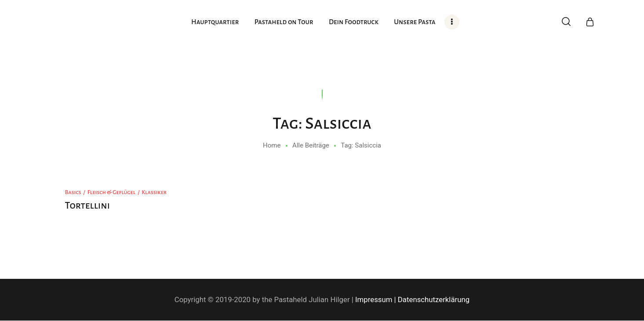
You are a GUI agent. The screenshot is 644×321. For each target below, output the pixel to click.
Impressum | (376, 299)
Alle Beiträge (311, 145)
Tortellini (88, 206)
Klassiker (154, 192)
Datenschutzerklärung (434, 299)
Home (272, 145)
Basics (73, 192)
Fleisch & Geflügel (112, 192)
